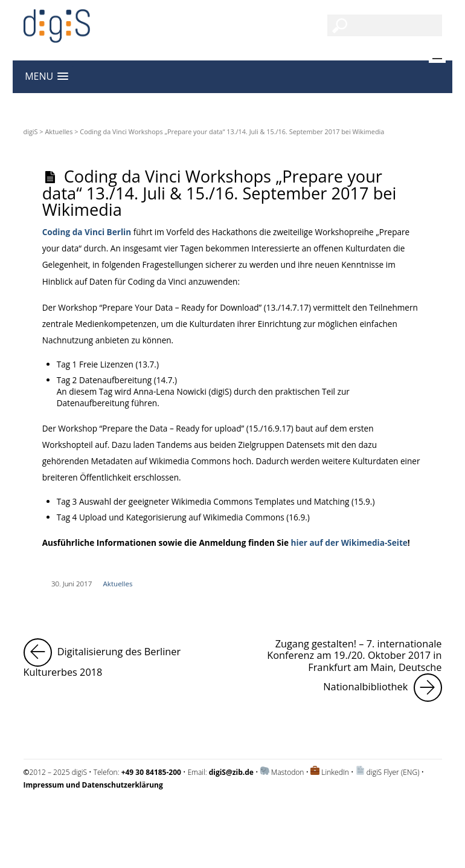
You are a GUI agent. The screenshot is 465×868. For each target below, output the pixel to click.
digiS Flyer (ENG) (393, 772)
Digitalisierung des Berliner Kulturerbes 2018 (124, 659)
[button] (46, 76)
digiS (31, 131)
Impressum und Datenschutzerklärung (86, 817)
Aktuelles (59, 131)
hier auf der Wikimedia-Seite (349, 542)
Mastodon (288, 772)
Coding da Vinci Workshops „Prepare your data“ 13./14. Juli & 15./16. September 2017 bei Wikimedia (220, 193)
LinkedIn (335, 772)
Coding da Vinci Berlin (87, 232)
